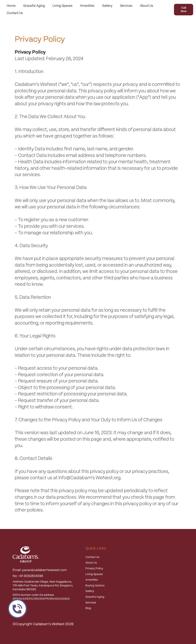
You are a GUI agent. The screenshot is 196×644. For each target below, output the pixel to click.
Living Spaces (62, 6)
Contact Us (15, 13)
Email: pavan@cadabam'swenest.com (40, 570)
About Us (147, 6)
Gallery (107, 6)
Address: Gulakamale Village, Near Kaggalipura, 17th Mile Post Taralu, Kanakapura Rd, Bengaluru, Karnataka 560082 (43, 586)
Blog (88, 608)
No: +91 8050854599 (28, 576)
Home (11, 6)
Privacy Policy (94, 569)
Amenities (87, 6)
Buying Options (95, 586)
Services (126, 6)
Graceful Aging (34, 6)
